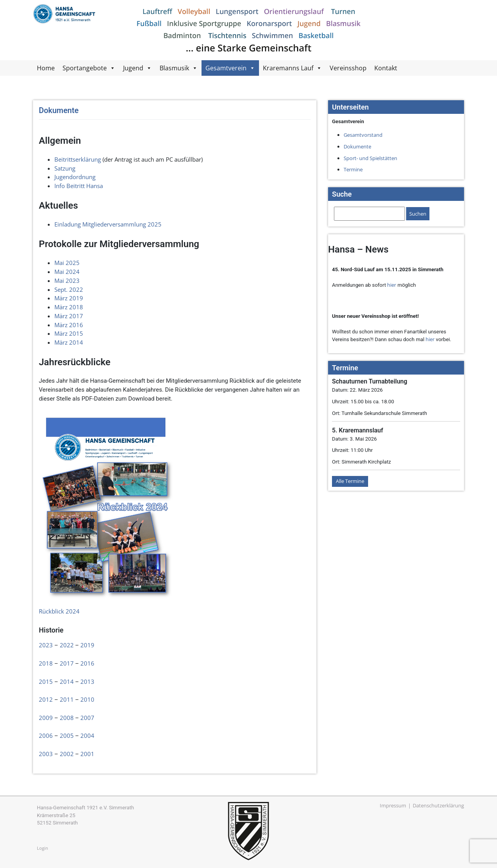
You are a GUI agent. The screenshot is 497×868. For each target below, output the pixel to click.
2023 (46, 645)
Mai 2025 (67, 263)
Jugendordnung (75, 177)
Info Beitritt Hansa (79, 186)
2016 (87, 663)
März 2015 (69, 333)
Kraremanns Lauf (288, 68)
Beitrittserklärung (78, 159)
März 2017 (69, 316)
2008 (67, 718)
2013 (87, 682)
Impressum (393, 805)
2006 (46, 736)
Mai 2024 (67, 272)
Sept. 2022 (69, 289)
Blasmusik (174, 68)
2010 (87, 699)
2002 (67, 754)
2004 (87, 736)
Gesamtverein (226, 68)
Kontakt (386, 68)
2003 (46, 754)
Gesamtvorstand (363, 135)
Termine (353, 169)
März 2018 (69, 307)
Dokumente (357, 146)
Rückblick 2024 (59, 611)
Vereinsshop (348, 68)
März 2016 (69, 325)
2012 (46, 699)
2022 (67, 645)
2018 (46, 663)
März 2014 (69, 342)
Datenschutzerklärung (438, 805)
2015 (46, 682)
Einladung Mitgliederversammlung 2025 (108, 224)
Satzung (65, 168)
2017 (67, 663)
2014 (67, 682)
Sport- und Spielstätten (370, 158)
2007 (87, 718)
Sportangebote (85, 68)
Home (46, 68)
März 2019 (69, 298)
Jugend (133, 68)
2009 (46, 718)
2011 (67, 699)
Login (43, 848)
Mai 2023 (67, 281)
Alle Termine (350, 481)
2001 (87, 754)
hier (392, 285)
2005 (67, 736)
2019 (87, 645)
